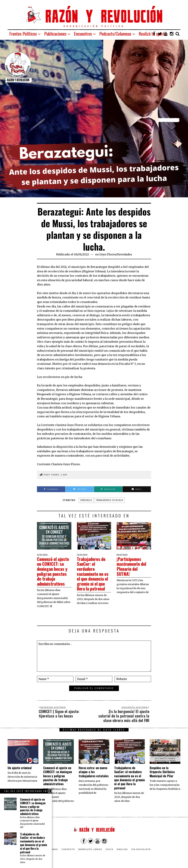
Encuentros (83, 34)
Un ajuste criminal (20, 768)
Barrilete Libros (90, 849)
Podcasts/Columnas (115, 34)
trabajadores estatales (109, 500)
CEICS (110, 849)
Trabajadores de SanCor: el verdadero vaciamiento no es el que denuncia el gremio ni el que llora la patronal (94, 574)
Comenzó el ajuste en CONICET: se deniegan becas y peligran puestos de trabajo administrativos (54, 571)
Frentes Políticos (23, 34)
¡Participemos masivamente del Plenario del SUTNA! (132, 566)
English (122, 849)
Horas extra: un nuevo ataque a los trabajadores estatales (94, 772)
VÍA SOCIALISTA (141, 849)
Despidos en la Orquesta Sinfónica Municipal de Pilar (162, 772)
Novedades (124, 254)
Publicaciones (55, 34)
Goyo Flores (108, 254)
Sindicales (86, 500)
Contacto (68, 849)
